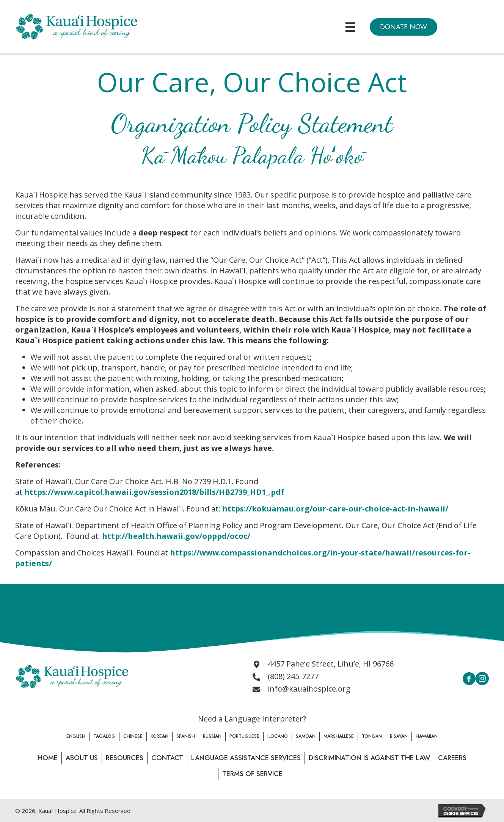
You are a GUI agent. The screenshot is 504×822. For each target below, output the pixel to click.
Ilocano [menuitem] (278, 736)
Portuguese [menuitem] (244, 736)
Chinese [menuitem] (133, 736)
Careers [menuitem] (452, 758)
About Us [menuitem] (82, 758)
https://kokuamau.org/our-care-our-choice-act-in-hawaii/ (335, 509)
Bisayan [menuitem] (399, 736)
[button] (404, 27)
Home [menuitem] (48, 758)
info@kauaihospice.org (309, 689)
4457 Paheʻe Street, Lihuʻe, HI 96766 (331, 664)
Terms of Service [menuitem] (252, 774)
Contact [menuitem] (167, 758)
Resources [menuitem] (125, 758)
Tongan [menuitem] (372, 736)
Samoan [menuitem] (306, 736)
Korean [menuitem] (159, 736)
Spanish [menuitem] (186, 736)
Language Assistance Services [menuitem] (246, 758)
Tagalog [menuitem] (104, 736)
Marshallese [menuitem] (339, 736)
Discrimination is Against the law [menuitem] (369, 758)
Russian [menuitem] (212, 736)
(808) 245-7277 (293, 676)
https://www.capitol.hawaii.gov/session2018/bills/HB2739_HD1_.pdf (154, 492)
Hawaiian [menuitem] (427, 736)
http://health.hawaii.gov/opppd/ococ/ (176, 536)
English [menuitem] (76, 736)
